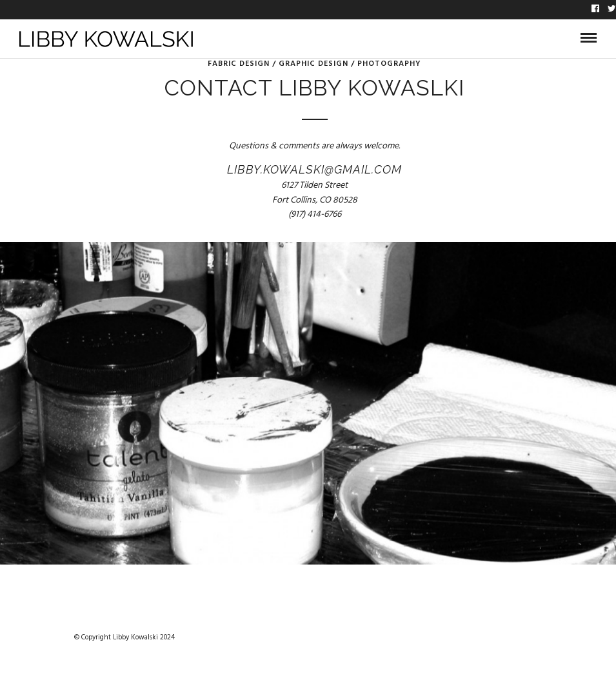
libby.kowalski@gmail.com (314, 169)
